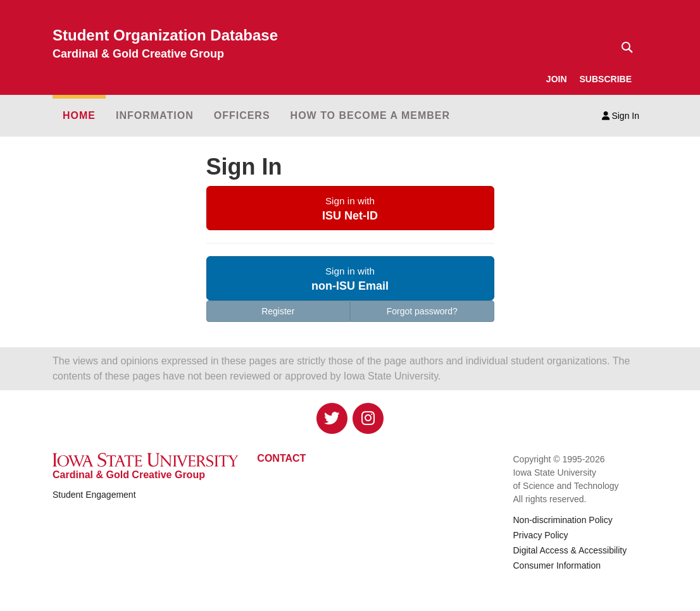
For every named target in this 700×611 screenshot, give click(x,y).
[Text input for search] (623, 47)
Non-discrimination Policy (562, 520)
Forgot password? (422, 311)
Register (278, 311)
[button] (350, 208)
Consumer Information (557, 565)
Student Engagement (94, 495)
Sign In (621, 116)
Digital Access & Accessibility (570, 550)
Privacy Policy (540, 535)
